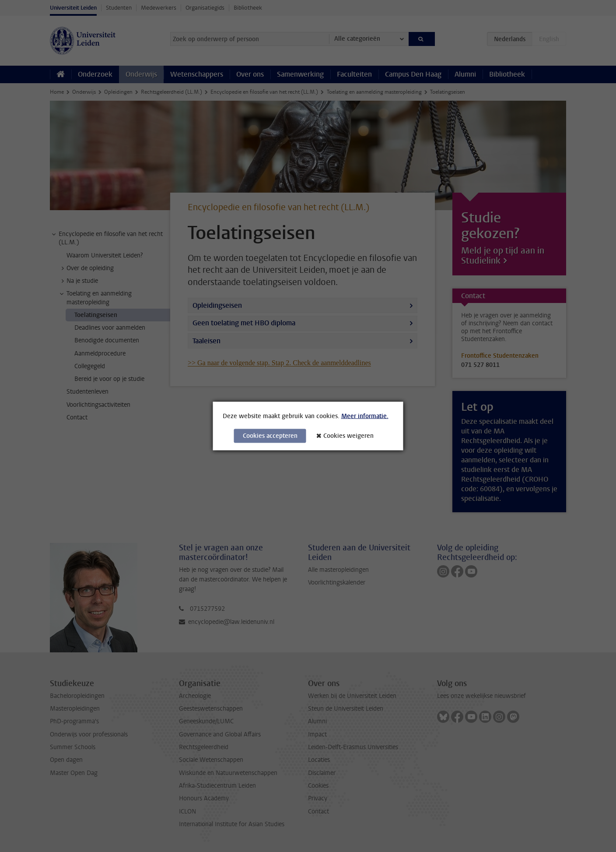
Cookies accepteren (270, 436)
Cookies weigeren (348, 436)
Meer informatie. (365, 416)
